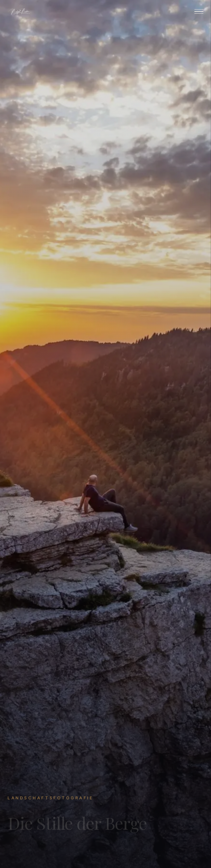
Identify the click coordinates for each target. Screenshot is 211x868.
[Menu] (199, 12)
